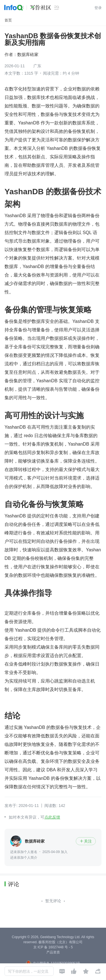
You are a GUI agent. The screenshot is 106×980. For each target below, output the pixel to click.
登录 (98, 8)
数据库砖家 (28, 54)
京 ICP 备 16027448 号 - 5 (53, 947)
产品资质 (53, 952)
